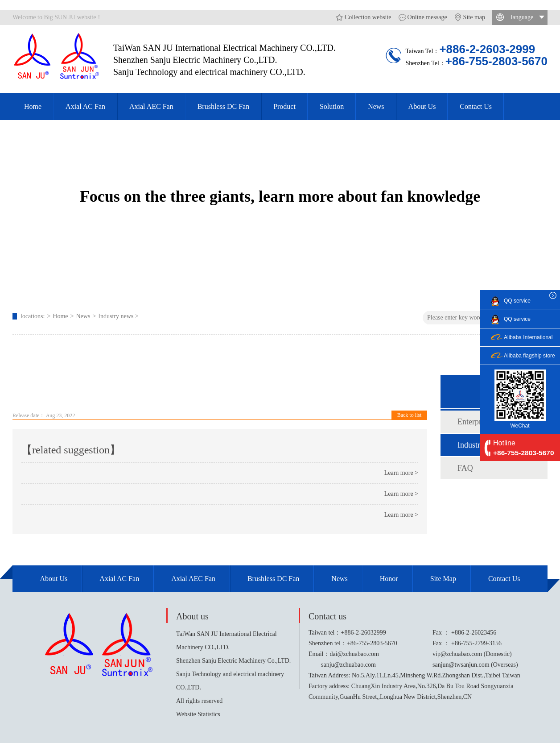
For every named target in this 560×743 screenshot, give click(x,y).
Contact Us (476, 106)
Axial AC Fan (85, 106)
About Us (422, 106)
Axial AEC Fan (151, 106)
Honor (389, 579)
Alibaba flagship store (529, 356)
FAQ (465, 468)
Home (33, 106)
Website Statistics (198, 714)
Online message (427, 17)
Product (284, 106)
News (376, 106)
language (522, 17)
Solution (332, 106)
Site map (474, 17)
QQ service (517, 301)
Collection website (368, 17)
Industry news (116, 316)
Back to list (410, 415)
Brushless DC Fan (223, 106)
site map (443, 579)
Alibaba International (528, 337)
